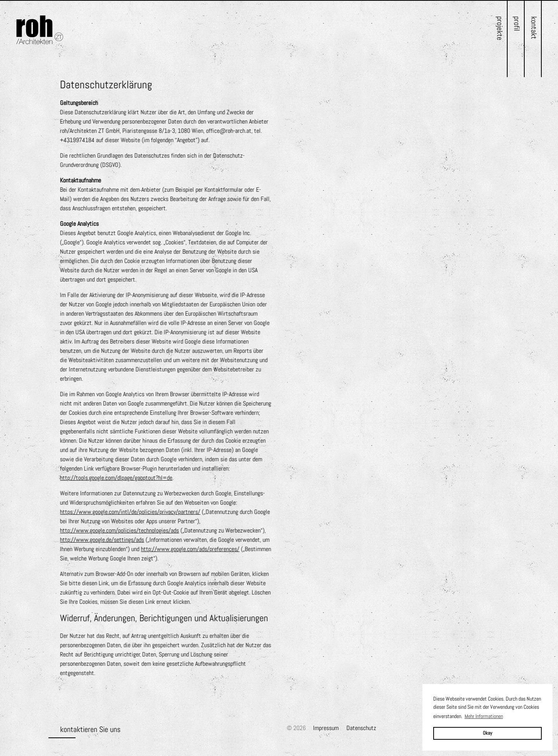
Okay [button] (487, 733)
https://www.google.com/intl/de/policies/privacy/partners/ (130, 512)
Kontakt (534, 28)
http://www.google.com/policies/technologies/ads (120, 530)
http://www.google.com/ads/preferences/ (190, 549)
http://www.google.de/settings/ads (102, 540)
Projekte (500, 28)
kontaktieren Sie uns (90, 729)
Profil (517, 24)
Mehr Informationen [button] (484, 716)
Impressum (326, 728)
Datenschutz (361, 728)
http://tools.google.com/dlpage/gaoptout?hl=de (116, 478)
